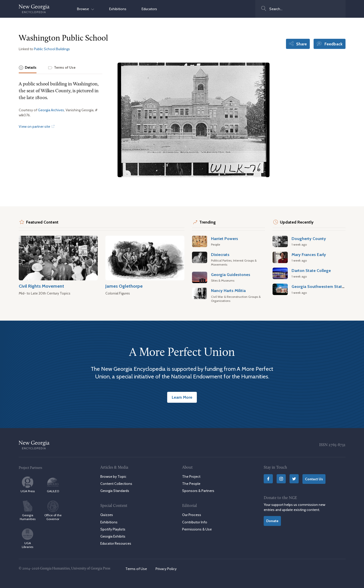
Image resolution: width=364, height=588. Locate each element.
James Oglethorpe (124, 286)
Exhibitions (118, 9)
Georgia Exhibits (113, 536)
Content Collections (116, 484)
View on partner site (37, 126)
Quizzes (107, 515)
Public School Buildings (52, 49)
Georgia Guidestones (231, 274)
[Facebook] (268, 479)
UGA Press (28, 485)
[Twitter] (294, 479)
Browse (85, 9)
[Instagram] (281, 479)
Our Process (192, 515)
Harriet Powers (225, 238)
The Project (191, 476)
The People (191, 484)
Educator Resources (116, 543)
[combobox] (300, 9)
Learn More (182, 397)
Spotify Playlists (113, 529)
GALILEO (53, 485)
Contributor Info (195, 522)
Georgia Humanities (28, 511)
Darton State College (311, 270)
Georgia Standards (115, 491)
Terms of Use (136, 569)
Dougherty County (309, 238)
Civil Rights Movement (41, 286)
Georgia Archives (51, 110)
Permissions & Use (197, 529)
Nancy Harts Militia (228, 290)
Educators (149, 9)
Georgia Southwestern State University (328, 286)
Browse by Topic (113, 476)
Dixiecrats (220, 254)
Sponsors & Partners (198, 491)
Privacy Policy (166, 569)
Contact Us (314, 479)
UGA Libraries (27, 539)
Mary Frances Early (309, 254)
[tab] (28, 68)
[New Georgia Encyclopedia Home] (34, 9)
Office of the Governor (53, 511)
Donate (272, 521)
